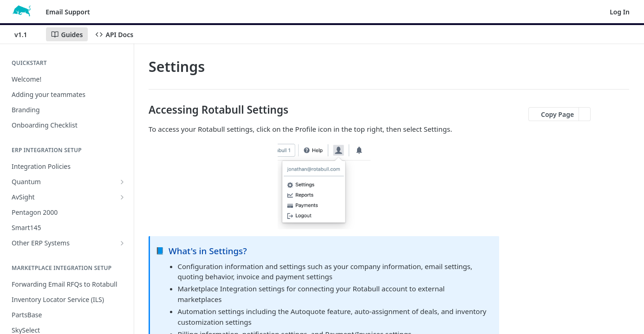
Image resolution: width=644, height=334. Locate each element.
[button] (324, 185)
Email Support (68, 12)
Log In (620, 12)
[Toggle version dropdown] (26, 34)
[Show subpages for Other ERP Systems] (122, 243)
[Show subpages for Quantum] (122, 182)
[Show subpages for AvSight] (122, 197)
